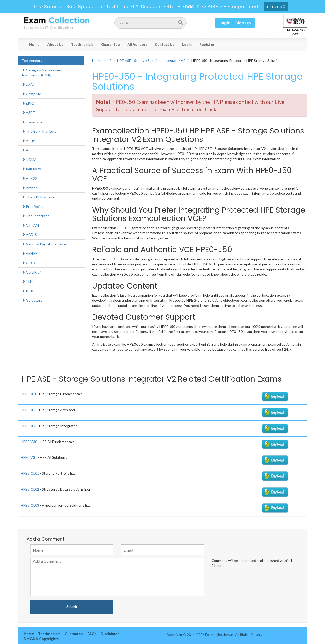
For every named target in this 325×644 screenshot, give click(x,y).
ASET (28, 113)
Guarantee (110, 45)
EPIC (28, 103)
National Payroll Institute (44, 244)
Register (207, 45)
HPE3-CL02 (30, 489)
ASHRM (30, 253)
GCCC (29, 263)
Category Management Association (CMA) (42, 72)
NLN (27, 282)
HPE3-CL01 (30, 473)
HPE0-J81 (28, 394)
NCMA (29, 159)
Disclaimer (110, 634)
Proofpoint (32, 206)
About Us (55, 45)
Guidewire (32, 300)
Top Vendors (32, 61)
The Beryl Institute (39, 131)
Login (187, 45)
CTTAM (30, 225)
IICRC (29, 291)
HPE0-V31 (29, 457)
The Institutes (36, 216)
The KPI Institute (38, 197)
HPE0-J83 (28, 426)
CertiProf (31, 272)
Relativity (31, 169)
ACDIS (29, 235)
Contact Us (165, 45)
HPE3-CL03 (30, 505)
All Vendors (137, 45)
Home (34, 45)
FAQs (92, 634)
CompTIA (32, 94)
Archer (29, 188)
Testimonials (82, 45)
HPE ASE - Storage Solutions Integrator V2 (151, 61)
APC (27, 150)
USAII (29, 84)
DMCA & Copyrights (41, 639)
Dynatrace (32, 122)
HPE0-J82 (28, 410)
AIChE (29, 141)
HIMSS (29, 178)
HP (109, 61)
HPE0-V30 (29, 442)
